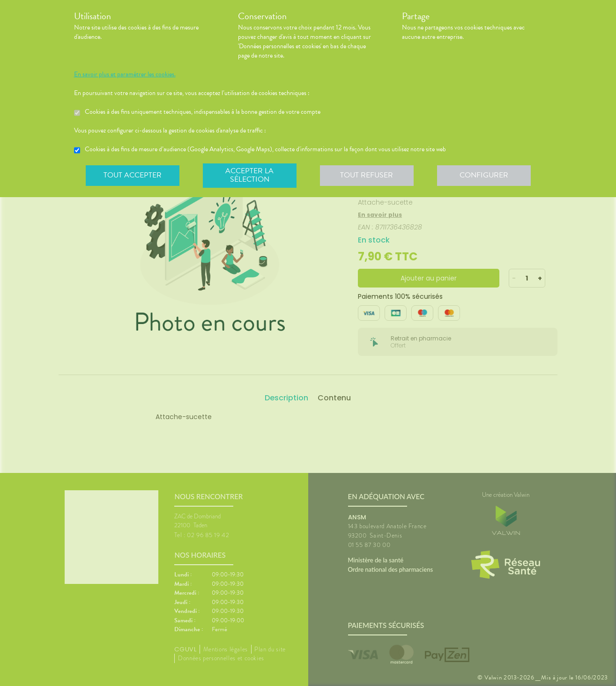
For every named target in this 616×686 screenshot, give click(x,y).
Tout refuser (367, 175)
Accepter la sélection (249, 175)
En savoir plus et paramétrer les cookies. (125, 74)
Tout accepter (133, 175)
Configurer (484, 175)
